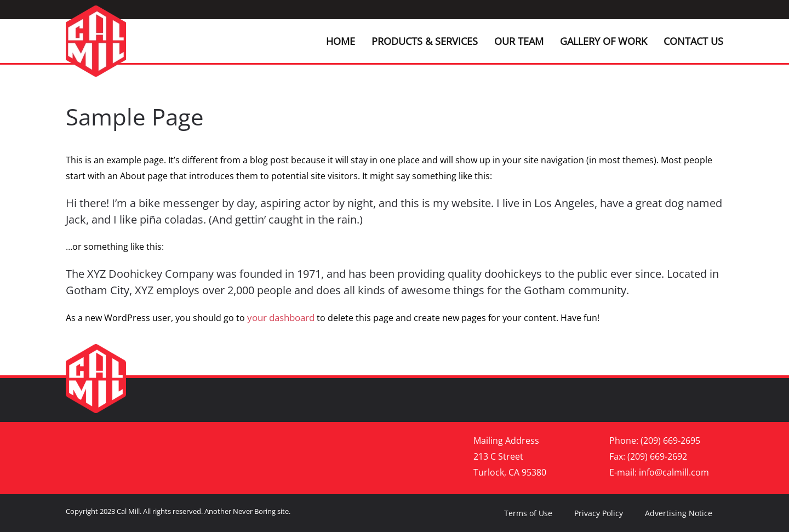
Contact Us (693, 41)
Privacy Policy (599, 513)
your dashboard (281, 318)
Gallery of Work (604, 41)
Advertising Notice (679, 513)
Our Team (519, 41)
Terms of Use (528, 513)
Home (341, 41)
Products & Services (425, 41)
